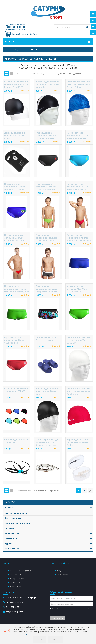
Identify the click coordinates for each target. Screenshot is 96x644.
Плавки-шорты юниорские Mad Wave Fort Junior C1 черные (47, 289)
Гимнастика (49, 538)
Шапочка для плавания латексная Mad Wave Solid (47, 391)
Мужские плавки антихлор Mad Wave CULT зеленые (77, 289)
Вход (59, 570)
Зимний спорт (49, 549)
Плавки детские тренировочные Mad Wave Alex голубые (77, 136)
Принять (39, 639)
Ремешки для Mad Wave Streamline (16, 441)
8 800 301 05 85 (16, 27)
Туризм (49, 544)
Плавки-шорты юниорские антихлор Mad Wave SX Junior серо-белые (46, 238)
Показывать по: (23, 74)
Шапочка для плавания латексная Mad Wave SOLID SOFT (79, 340)
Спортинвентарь (49, 518)
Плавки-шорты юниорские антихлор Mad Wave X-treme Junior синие (79, 238)
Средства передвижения (49, 523)
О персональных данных (21, 570)
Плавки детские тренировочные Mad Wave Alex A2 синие (15, 187)
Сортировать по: (48, 74)
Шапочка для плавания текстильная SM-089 (16, 390)
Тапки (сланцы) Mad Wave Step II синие (46, 339)
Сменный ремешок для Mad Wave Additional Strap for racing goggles (47, 442)
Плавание (49, 528)
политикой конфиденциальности (25, 634)
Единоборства (49, 533)
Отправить (57, 618)
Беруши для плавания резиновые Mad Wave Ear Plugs (78, 442)
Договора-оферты (55, 612)
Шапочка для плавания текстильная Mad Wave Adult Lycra (79, 391)
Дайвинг (49, 508)
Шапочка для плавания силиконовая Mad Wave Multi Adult (47, 84)
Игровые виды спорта (49, 513)
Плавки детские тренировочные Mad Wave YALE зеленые (46, 187)
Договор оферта (17, 582)
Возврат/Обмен (17, 578)
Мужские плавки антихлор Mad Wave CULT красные (14, 340)
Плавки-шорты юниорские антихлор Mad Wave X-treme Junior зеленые (17, 290)
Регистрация (62, 574)
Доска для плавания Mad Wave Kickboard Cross (15, 136)
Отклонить (56, 639)
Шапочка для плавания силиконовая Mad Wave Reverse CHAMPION (16, 84)
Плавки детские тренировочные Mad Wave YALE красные (77, 187)
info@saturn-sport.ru (14, 612)
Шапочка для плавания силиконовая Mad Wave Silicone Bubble (79, 84)
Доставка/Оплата (18, 574)
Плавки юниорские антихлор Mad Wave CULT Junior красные (14, 238)
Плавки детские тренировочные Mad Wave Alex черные (46, 136)
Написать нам (16, 586)
